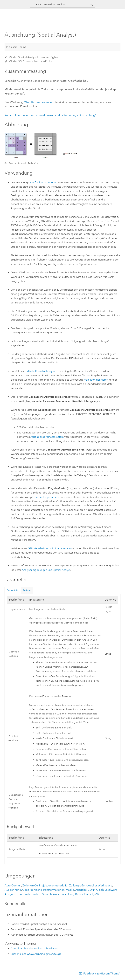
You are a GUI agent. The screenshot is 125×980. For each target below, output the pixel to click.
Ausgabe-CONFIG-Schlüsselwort (96, 890)
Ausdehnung (13, 890)
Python (27, 590)
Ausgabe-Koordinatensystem (23, 894)
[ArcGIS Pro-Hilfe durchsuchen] (59, 4)
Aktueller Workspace (99, 885)
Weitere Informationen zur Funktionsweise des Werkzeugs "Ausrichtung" (50, 115)
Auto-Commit (13, 885)
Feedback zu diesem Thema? (102, 973)
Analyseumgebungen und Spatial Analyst (46, 570)
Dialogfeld (13, 590)
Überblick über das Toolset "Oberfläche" (35, 949)
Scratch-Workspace (55, 894)
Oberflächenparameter (38, 102)
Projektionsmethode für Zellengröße (62, 885)
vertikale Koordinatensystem (41, 371)
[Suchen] (91, 4)
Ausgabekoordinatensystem (47, 437)
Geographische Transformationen (43, 890)
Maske (70, 890)
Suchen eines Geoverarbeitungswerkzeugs (36, 954)
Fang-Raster (75, 894)
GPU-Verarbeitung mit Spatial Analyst (50, 548)
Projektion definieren (96, 380)
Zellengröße (30, 885)
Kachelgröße (92, 894)
